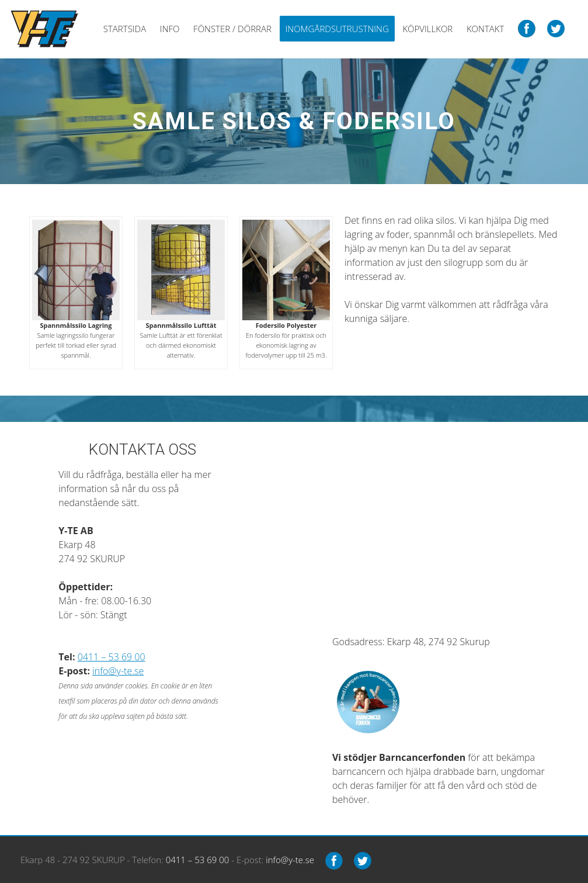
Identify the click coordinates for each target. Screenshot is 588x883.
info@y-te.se (118, 671)
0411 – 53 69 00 (112, 657)
